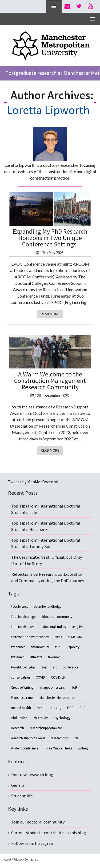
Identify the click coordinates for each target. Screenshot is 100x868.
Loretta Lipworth (48, 110)
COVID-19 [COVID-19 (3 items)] (58, 677)
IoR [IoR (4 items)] (75, 687)
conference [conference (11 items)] (71, 667)
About (8, 859)
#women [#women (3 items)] (54, 657)
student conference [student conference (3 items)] (25, 748)
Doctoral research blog (32, 774)
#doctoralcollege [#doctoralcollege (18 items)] (23, 617)
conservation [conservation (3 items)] (20, 677)
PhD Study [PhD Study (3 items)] (40, 718)
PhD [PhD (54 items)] (83, 708)
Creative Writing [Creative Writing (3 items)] (22, 687)
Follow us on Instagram (33, 843)
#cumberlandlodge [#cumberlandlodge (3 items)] (48, 607)
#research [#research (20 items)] (18, 657)
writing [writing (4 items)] (83, 748)
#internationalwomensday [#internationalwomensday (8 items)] (30, 637)
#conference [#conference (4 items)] (20, 607)
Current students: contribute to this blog (49, 833)
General (18, 785)
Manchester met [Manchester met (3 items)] (22, 698)
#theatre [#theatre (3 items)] (36, 657)
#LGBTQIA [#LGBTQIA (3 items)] (75, 637)
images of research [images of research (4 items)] (53, 687)
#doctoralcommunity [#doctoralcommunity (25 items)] (57, 617)
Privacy (18, 859)
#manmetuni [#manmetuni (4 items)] (40, 647)
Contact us (31, 859)
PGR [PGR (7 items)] (70, 708)
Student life (22, 796)
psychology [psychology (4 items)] (62, 718)
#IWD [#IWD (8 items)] (58, 637)
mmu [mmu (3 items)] (41, 708)
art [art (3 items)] (55, 667)
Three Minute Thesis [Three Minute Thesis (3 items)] (58, 748)
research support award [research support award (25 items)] (28, 738)
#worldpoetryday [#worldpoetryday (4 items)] (23, 667)
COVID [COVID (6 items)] (40, 677)
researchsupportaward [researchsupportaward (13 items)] (46, 728)
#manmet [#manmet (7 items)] (18, 647)
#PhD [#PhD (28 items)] (59, 647)
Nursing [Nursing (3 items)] (56, 708)
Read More (50, 314)
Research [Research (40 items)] (17, 728)
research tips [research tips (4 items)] (60, 738)
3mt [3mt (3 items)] (44, 667)
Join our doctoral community (38, 822)
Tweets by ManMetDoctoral (33, 482)
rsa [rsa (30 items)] (77, 738)
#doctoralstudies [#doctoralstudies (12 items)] (54, 627)
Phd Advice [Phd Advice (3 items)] (19, 718)
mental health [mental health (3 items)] (21, 708)
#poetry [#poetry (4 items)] (74, 647)
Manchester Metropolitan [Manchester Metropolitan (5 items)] (57, 698)
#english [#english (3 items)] (77, 627)
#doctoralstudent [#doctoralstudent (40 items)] (23, 627)
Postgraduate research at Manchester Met (53, 73)
